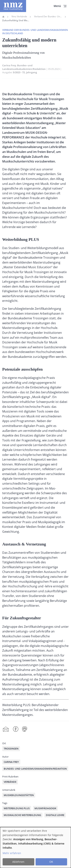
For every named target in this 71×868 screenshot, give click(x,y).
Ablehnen (18, 862)
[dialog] (35, 848)
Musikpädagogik (45, 808)
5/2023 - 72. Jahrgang (25, 72)
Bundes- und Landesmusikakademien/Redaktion (24, 67)
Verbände (10, 782)
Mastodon (25, 729)
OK (51, 862)
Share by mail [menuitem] (6, 729)
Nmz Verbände (19, 17)
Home (3, 17)
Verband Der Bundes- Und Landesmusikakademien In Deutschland (48, 17)
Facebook (16, 729)
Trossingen (11, 749)
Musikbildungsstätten (19, 795)
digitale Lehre (55, 815)
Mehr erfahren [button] (12, 853)
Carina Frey (9, 65)
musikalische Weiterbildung (22, 815)
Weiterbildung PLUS (17, 808)
